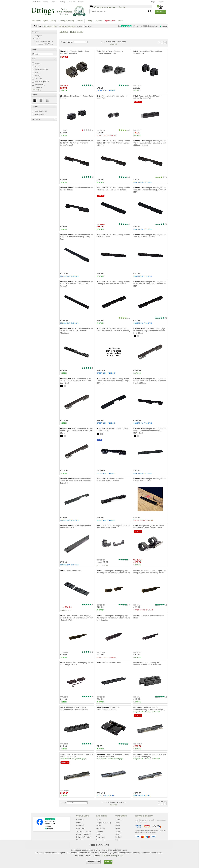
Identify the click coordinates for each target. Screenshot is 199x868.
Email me (113, 143)
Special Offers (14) (41, 111)
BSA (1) (37, 73)
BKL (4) (37, 67)
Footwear (80, 21)
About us (80, 830)
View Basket (161, 12)
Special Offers (110, 21)
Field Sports (36, 21)
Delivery (45, 2)
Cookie (104, 855)
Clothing (89, 21)
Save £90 (138, 723)
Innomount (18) (40, 85)
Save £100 (65, 770)
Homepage (80, 828)
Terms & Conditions (84, 839)
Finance (81, 2)
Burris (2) (38, 76)
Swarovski (119, 828)
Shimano (119, 839)
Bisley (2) (38, 63)
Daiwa (118, 836)
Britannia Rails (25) (41, 70)
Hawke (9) (38, 79)
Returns (54, 2)
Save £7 (64, 65)
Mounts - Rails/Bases (45, 44)
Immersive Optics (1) (42, 82)
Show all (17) (37, 90)
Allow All (108, 862)
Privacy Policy (117, 855)
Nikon (118, 833)
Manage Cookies (93, 862)
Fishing (53, 21)
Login (153, 2)
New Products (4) (41, 114)
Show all (113, 52)
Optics (45, 21)
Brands (121, 21)
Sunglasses (99, 21)
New (99, 447)
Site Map (62, 2)
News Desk (72, 2)
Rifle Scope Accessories (67, 26)
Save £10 (138, 109)
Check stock (102, 573)
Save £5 (101, 203)
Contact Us (36, 2)
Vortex (118, 830)
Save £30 (138, 539)
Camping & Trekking (66, 21)
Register (161, 2)
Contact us (80, 833)
